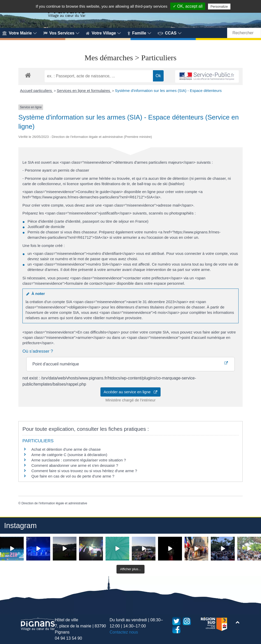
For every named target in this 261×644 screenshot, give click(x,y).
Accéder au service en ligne (131, 392)
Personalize (219, 7)
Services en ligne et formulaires (84, 91)
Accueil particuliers (37, 91)
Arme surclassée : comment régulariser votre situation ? (79, 460)
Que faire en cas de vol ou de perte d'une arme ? (73, 476)
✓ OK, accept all (188, 6)
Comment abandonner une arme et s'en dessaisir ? (75, 465)
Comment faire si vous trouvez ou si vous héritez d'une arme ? (84, 471)
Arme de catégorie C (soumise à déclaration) (69, 455)
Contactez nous (124, 632)
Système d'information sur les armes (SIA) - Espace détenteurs (168, 91)
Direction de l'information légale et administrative (54, 503)
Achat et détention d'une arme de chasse (66, 449)
